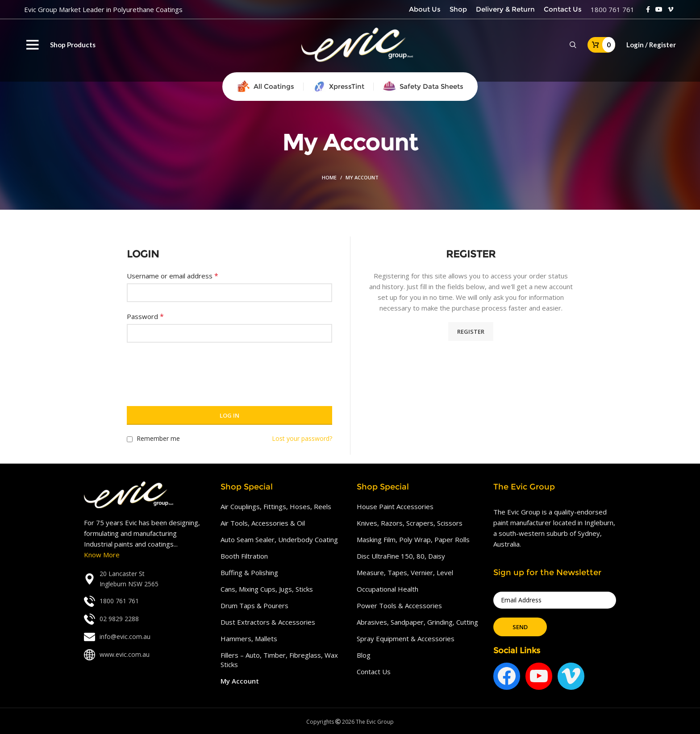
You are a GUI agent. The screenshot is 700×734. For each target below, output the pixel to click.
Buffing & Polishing (249, 572)
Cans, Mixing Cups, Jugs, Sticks (267, 589)
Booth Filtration (244, 556)
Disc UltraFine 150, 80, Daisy (401, 556)
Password (145, 316)
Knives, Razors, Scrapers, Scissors (410, 523)
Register (471, 332)
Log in (229, 415)
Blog (364, 655)
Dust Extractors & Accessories (268, 622)
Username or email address (173, 276)
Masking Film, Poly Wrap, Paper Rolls (413, 539)
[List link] (146, 579)
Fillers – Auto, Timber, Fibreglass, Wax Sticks (279, 660)
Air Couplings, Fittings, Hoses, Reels (276, 506)
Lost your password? (302, 438)
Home (329, 177)
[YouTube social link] (659, 9)
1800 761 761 (612, 9)
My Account (240, 681)
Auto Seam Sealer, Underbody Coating (279, 539)
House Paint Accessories (395, 506)
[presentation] (195, 369)
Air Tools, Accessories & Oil (263, 523)
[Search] (573, 45)
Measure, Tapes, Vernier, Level (405, 572)
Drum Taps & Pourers (254, 605)
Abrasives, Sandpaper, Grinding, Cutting (417, 622)
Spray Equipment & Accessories (406, 639)
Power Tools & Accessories (399, 605)
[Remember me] (130, 439)
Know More (102, 555)
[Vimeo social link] (671, 9)
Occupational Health (387, 589)
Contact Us (374, 672)
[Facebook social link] (648, 9)
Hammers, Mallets (249, 639)
